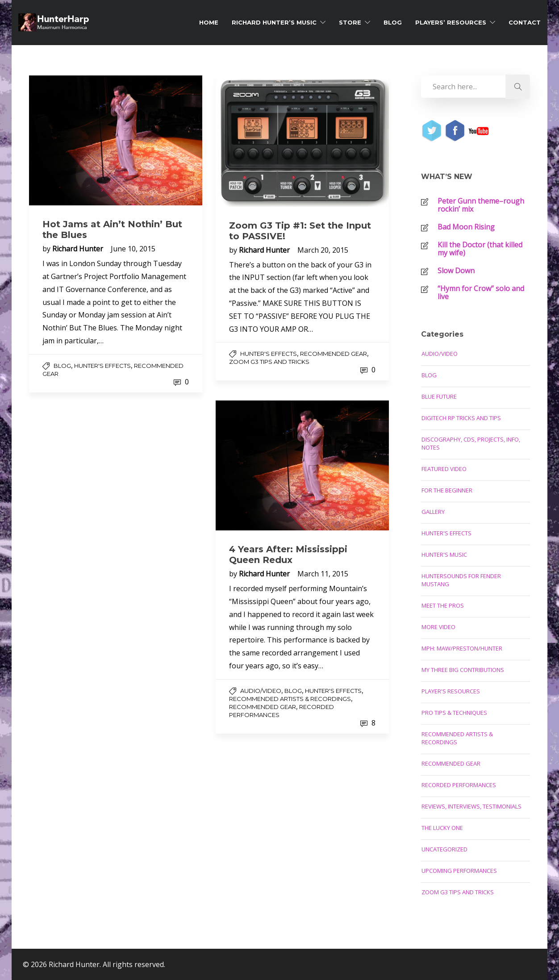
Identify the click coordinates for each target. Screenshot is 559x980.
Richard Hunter (79, 249)
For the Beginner (447, 490)
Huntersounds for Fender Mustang (461, 580)
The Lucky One (442, 828)
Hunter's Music (444, 555)
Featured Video (444, 469)
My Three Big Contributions (463, 670)
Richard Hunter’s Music (274, 22)
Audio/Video (261, 691)
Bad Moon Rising (466, 227)
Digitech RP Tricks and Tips (461, 418)
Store (350, 22)
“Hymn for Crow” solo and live (481, 292)
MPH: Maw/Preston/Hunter (462, 648)
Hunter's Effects (102, 366)
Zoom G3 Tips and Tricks (269, 362)
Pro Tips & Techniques (454, 713)
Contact (525, 22)
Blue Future (439, 396)
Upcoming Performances (459, 871)
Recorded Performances (459, 785)
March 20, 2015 (323, 250)
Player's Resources (451, 691)
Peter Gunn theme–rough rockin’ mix (481, 205)
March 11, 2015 (323, 574)
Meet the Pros (443, 605)
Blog (393, 22)
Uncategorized (444, 849)
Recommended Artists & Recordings (290, 699)
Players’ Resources (451, 22)
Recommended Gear (334, 354)
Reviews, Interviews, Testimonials (471, 806)
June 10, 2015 (133, 249)
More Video (438, 627)
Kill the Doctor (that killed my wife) (480, 249)
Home (209, 22)
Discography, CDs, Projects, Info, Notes (471, 443)
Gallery (433, 512)
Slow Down (456, 271)
